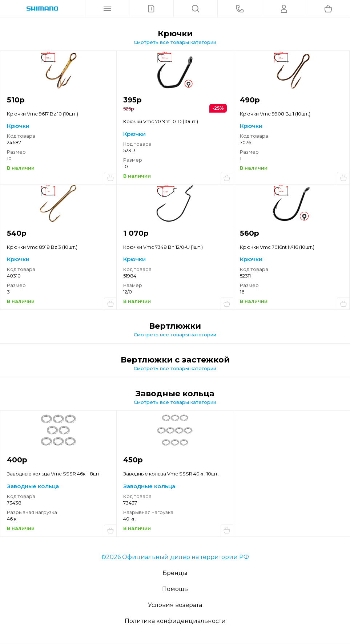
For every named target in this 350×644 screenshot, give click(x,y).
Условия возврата (175, 605)
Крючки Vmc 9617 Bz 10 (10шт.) (43, 114)
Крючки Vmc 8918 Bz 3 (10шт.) (42, 247)
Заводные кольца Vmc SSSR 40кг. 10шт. (171, 474)
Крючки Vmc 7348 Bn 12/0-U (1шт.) (163, 247)
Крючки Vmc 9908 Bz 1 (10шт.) (275, 114)
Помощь (175, 589)
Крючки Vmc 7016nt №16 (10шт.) (277, 247)
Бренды (175, 573)
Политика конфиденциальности (175, 621)
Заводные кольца (33, 486)
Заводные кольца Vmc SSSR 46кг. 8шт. (54, 474)
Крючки (18, 126)
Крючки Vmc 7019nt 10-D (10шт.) (161, 121)
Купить (110, 178)
